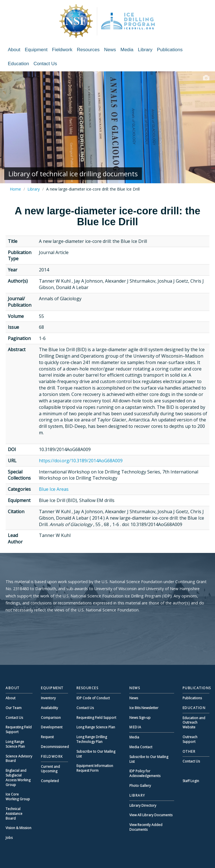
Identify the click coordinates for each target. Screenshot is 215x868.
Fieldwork (62, 50)
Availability (49, 708)
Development (52, 727)
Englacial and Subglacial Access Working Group (18, 777)
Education (18, 64)
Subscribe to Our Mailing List (96, 754)
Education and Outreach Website (194, 723)
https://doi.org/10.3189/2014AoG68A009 (81, 461)
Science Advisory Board (19, 759)
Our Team (14, 708)
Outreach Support (190, 739)
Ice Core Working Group (18, 797)
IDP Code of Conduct (93, 698)
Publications (170, 50)
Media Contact (141, 747)
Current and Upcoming (50, 769)
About (14, 50)
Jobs (9, 838)
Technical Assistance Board (14, 814)
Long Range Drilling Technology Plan (92, 739)
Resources (88, 50)
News (110, 50)
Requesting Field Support (19, 729)
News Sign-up (140, 718)
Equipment (36, 50)
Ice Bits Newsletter (144, 708)
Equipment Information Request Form (95, 768)
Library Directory (143, 805)
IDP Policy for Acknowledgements (145, 773)
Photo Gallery (140, 786)
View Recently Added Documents (146, 827)
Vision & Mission (18, 828)
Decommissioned (55, 747)
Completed (50, 781)
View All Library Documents (151, 815)
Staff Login (191, 781)
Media (127, 50)
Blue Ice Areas (54, 489)
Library (145, 50)
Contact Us (45, 64)
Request (47, 737)
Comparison (51, 718)
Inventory (48, 698)
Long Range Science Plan (15, 744)
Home (15, 189)
